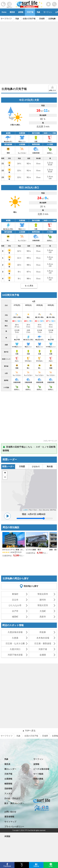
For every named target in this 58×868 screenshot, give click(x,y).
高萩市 (43, 617)
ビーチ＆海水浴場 (41, 769)
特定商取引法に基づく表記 (16, 831)
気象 (38, 12)
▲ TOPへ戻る (29, 731)
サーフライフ (7, 736)
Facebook (7, 866)
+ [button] (5, 473)
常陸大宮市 (43, 605)
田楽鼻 (43, 632)
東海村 (15, 594)
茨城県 (45, 736)
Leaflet (25, 510)
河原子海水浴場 (15, 655)
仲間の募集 (38, 779)
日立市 (15, 600)
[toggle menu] (54, 3)
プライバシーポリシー (14, 827)
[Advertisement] (29, 52)
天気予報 (30, 12)
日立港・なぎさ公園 (15, 643)
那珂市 (43, 600)
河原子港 (43, 649)
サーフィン (48, 12)
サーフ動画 (38, 774)
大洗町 (43, 611)
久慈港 (15, 638)
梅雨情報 (8, 784)
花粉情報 (8, 789)
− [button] (5, 477)
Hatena (36, 866)
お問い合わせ (10, 812)
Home (4, 12)
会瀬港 (43, 655)
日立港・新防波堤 (43, 643)
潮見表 (12, 12)
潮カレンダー (10, 769)
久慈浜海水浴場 (15, 632)
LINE (51, 866)
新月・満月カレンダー (14, 803)
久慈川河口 (15, 649)
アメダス (8, 794)
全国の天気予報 (31, 736)
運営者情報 (9, 817)
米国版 (7, 836)
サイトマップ (10, 822)
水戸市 (15, 611)
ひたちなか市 (15, 605)
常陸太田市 (43, 594)
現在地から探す (31, 586)
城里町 (15, 617)
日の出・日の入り (12, 798)
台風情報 (8, 779)
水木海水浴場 (43, 638)
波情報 (21, 12)
